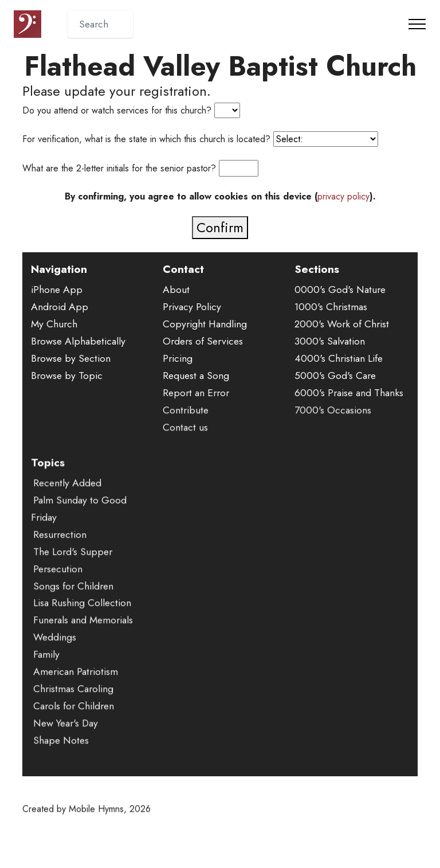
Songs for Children (73, 602)
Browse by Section (71, 358)
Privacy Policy (192, 307)
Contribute (186, 427)
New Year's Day (66, 739)
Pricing (178, 358)
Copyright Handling (205, 324)
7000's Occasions (333, 427)
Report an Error (196, 393)
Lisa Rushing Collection (82, 619)
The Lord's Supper (73, 568)
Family (46, 671)
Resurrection (60, 550)
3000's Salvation (330, 341)
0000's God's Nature (340, 290)
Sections (317, 269)
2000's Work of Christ (342, 324)
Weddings (55, 654)
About (176, 290)
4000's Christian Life (339, 358)
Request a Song (196, 376)
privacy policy (343, 196)
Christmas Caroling (73, 705)
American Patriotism (76, 688)
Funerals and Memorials (83, 636)
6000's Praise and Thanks (349, 393)
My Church (54, 324)
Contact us (185, 444)
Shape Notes (61, 756)
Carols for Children (74, 722)
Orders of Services (203, 341)
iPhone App (57, 290)
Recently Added (67, 499)
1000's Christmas (331, 307)
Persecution (58, 585)
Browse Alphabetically (78, 341)
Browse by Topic (67, 376)
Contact (183, 269)
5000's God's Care (335, 376)
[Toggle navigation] (417, 24)
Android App (60, 307)
